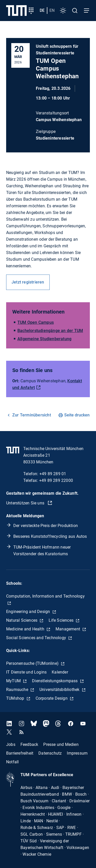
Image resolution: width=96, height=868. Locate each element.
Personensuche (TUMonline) (33, 663)
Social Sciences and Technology (37, 638)
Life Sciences (62, 620)
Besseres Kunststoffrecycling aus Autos (50, 536)
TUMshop (16, 698)
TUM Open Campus (36, 322)
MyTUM (14, 681)
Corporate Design (52, 698)
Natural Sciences (22, 620)
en (52, 10)
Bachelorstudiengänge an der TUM (50, 331)
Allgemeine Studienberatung (44, 339)
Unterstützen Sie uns (26, 503)
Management (68, 629)
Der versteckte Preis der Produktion (46, 526)
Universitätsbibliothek (60, 690)
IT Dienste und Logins (26, 672)
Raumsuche (18, 690)
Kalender (60, 672)
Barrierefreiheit (20, 753)
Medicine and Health (26, 629)
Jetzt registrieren (28, 282)
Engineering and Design (29, 612)
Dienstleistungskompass (55, 681)
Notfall (12, 762)
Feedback (29, 744)
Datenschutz (50, 753)
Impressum (77, 753)
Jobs (11, 744)
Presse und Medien (61, 744)
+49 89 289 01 (53, 474)
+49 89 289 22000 (56, 480)
